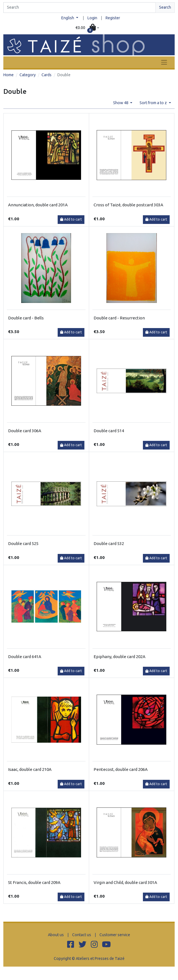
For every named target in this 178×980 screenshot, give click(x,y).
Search (165, 7)
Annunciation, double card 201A (38, 205)
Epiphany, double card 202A (120, 657)
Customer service (115, 935)
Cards (47, 75)
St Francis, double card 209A (34, 882)
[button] (87, 28)
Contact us (82, 935)
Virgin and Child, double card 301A (125, 882)
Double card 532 (109, 543)
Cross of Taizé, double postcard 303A (128, 205)
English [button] (68, 18)
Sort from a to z (154, 103)
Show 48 (121, 103)
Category (28, 75)
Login (92, 18)
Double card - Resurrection (119, 318)
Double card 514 (109, 431)
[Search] (80, 8)
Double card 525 (23, 543)
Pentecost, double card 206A (121, 769)
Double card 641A (25, 657)
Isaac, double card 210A (30, 769)
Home (8, 75)
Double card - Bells (26, 318)
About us (56, 935)
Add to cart (71, 219)
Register (113, 18)
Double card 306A (25, 431)
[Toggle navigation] (164, 62)
